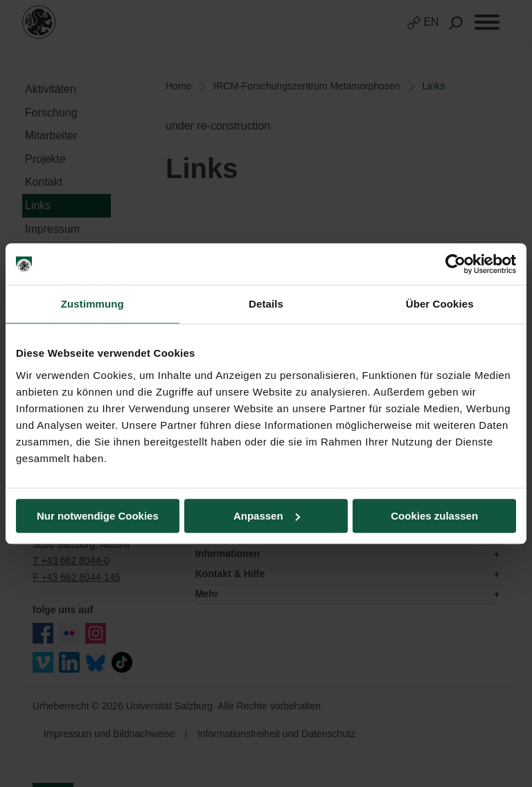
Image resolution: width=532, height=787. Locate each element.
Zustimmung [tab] (92, 304)
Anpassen (267, 516)
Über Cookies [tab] (440, 304)
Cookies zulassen (434, 516)
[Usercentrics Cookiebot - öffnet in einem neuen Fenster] (455, 264)
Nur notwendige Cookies (98, 516)
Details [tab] (266, 304)
